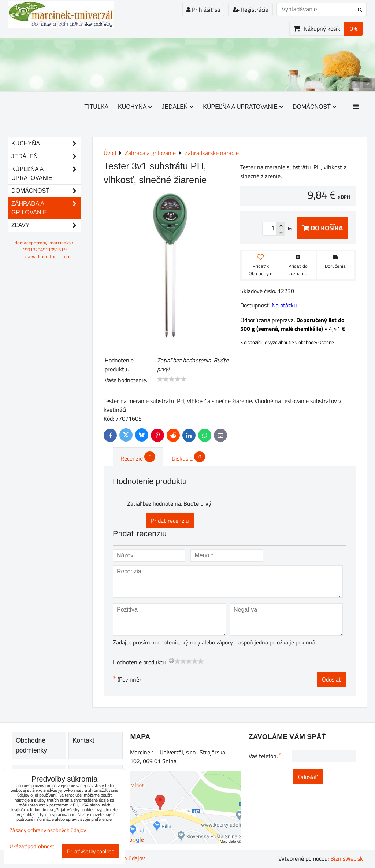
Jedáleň (177, 107)
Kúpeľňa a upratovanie (243, 107)
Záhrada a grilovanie (46, 208)
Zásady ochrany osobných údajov (48, 830)
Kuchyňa (135, 107)
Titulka (96, 107)
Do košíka (323, 228)
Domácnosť (314, 107)
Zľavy (46, 225)
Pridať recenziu (170, 521)
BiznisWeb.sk (347, 858)
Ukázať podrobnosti (32, 847)
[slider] (172, 379)
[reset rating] (171, 661)
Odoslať (332, 679)
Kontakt (83, 740)
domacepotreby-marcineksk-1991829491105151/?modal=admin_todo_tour (45, 250)
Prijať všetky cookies (91, 851)
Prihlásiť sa (203, 10)
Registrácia (250, 10)
